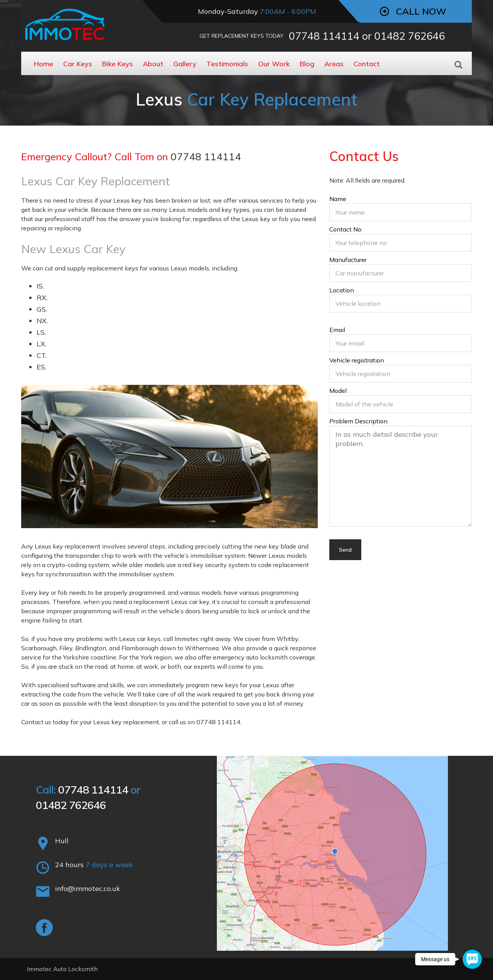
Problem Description (401, 473)
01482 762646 (410, 36)
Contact (367, 64)
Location (401, 300)
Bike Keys (117, 64)
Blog (307, 64)
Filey (66, 648)
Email (401, 340)
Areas (334, 64)
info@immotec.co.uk (88, 889)
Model (401, 401)
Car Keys (78, 64)
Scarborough (39, 648)
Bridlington (91, 648)
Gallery (185, 64)
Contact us (36, 722)
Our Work (274, 64)
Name (401, 209)
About (153, 64)
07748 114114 (324, 36)
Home (44, 64)
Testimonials (227, 64)
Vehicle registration (401, 370)
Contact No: (401, 239)
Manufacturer (401, 270)
